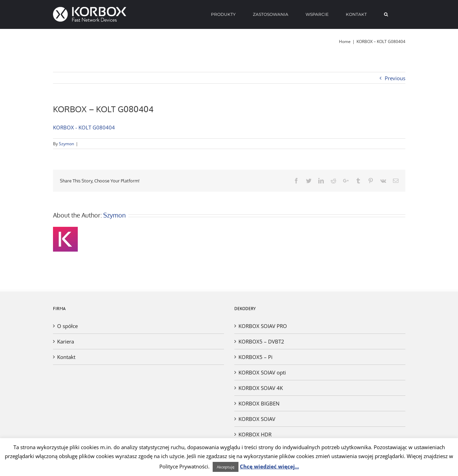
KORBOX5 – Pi (255, 357)
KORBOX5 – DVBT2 (261, 341)
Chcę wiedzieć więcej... (269, 466)
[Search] (386, 14)
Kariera (66, 341)
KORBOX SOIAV (257, 419)
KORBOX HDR (255, 434)
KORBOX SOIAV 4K (261, 388)
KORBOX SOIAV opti (262, 372)
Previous (395, 78)
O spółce (67, 326)
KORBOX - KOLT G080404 (84, 127)
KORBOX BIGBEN (259, 403)
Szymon (66, 144)
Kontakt (66, 357)
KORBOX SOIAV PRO (263, 326)
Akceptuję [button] (226, 467)
